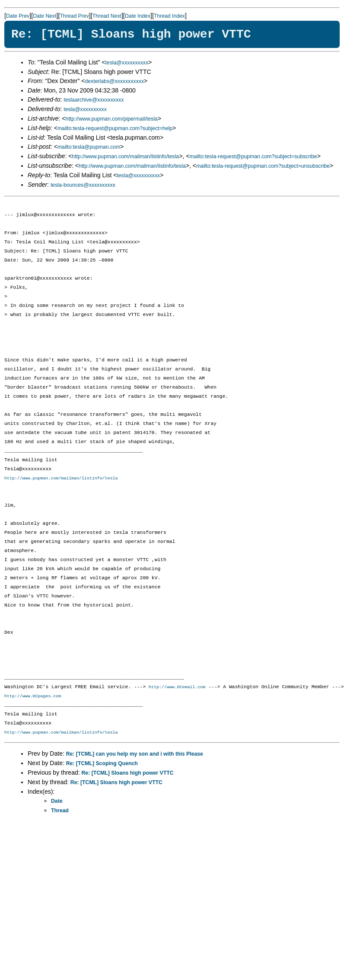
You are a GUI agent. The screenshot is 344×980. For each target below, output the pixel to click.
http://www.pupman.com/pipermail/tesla (112, 119)
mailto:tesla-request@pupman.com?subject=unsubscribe (263, 166)
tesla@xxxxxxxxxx (127, 63)
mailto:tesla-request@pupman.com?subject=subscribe (253, 156)
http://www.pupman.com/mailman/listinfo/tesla (125, 156)
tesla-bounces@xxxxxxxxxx (83, 185)
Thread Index (169, 16)
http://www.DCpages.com (33, 696)
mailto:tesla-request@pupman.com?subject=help (115, 128)
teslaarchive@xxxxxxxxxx (94, 100)
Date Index (138, 16)
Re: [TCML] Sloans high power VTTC (128, 773)
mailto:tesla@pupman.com (89, 147)
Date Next (45, 16)
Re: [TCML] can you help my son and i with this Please (135, 754)
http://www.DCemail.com (177, 687)
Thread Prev (74, 16)
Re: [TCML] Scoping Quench (102, 764)
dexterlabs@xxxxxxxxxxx (114, 81)
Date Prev (18, 16)
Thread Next (107, 16)
